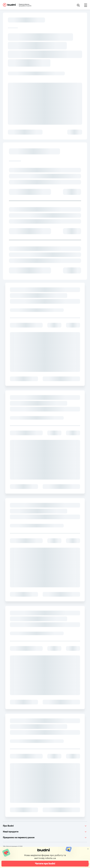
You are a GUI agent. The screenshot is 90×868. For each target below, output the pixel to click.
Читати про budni (45, 864)
